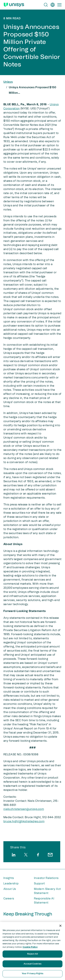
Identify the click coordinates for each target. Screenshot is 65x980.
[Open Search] (46, 5)
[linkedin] (14, 855)
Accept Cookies (32, 964)
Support (39, 884)
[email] (50, 855)
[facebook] (38, 855)
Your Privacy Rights (32, 974)
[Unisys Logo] (14, 5)
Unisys (8, 82)
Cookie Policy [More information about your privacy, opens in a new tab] (30, 947)
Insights (9, 878)
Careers (9, 899)
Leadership (11, 884)
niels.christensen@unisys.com (24, 809)
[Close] (60, 926)
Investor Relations (46, 878)
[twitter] (26, 855)
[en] (53, 5)
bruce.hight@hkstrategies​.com (24, 821)
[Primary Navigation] (59, 5)
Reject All (32, 954)
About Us (10, 889)
